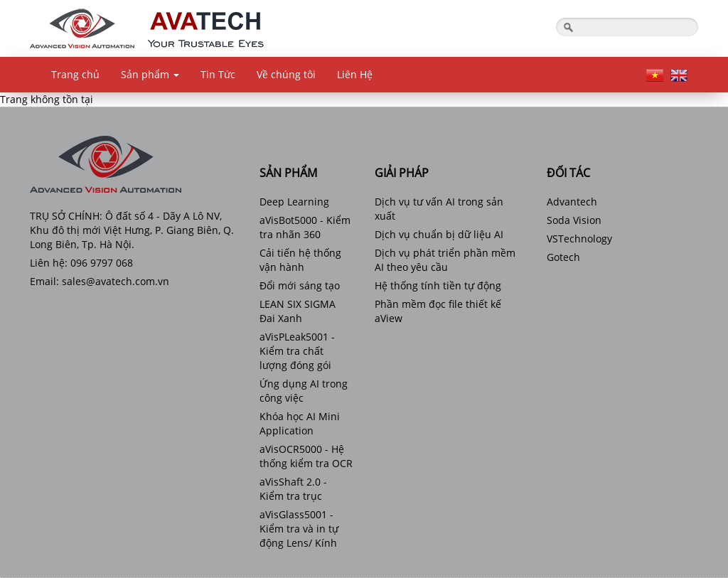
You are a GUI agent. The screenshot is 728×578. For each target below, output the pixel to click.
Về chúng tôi (286, 74)
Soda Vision (574, 220)
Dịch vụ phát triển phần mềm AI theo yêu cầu (445, 260)
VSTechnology (579, 239)
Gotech (563, 257)
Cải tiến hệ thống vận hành (300, 260)
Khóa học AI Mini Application (300, 423)
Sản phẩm (150, 74)
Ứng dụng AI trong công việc (304, 391)
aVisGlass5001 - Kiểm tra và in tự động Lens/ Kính (299, 529)
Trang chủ (75, 74)
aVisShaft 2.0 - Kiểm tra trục (293, 489)
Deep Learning (294, 202)
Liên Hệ (355, 74)
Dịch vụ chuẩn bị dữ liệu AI (439, 234)
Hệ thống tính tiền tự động (438, 285)
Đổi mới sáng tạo (300, 285)
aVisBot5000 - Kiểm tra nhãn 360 (305, 227)
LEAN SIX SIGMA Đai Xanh (298, 311)
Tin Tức (218, 74)
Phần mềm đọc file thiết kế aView (438, 311)
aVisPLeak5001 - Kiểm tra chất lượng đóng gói (297, 351)
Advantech (572, 202)
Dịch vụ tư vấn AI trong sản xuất (439, 209)
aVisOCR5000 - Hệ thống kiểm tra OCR (306, 456)
